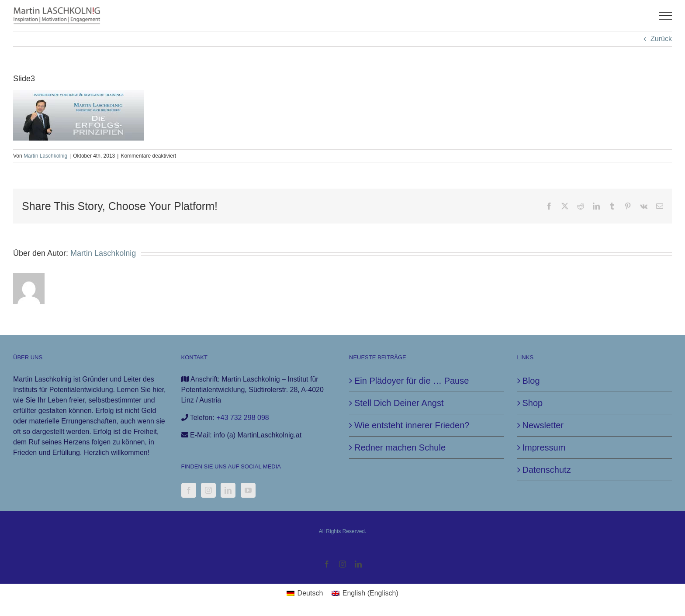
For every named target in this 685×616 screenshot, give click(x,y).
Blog (531, 381)
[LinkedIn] (228, 490)
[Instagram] (208, 490)
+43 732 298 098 (243, 418)
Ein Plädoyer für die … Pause (412, 381)
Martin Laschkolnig (45, 156)
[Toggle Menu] (666, 16)
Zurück (661, 39)
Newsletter (543, 425)
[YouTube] (248, 490)
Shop (533, 403)
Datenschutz (547, 470)
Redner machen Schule (400, 447)
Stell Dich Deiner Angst (399, 403)
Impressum (544, 447)
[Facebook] (189, 490)
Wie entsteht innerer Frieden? (412, 425)
